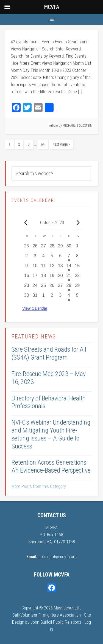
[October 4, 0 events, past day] (44, 258)
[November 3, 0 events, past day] (60, 297)
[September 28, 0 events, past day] (52, 248)
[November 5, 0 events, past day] (77, 297)
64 (43, 144)
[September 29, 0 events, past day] (60, 248)
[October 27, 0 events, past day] (60, 287)
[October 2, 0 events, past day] (27, 258)
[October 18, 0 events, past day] (44, 277)
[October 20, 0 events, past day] (60, 277)
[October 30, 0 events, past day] (27, 297)
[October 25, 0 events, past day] (44, 287)
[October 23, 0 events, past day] (27, 287)
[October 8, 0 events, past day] (77, 258)
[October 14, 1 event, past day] (69, 267)
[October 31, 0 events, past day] (35, 297)
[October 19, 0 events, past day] (52, 277)
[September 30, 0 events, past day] (69, 248)
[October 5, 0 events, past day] (52, 258)
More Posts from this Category (39, 486)
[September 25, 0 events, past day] (27, 248)
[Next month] (78, 222)
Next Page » (61, 144)
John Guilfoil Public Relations (56, 622)
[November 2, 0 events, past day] (52, 297)
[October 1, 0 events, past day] (77, 248)
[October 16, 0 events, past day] (27, 277)
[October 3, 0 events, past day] (35, 258)
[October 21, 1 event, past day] (69, 277)
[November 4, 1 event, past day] (69, 297)
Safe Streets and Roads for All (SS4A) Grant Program (49, 353)
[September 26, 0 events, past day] (35, 248)
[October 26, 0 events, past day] (52, 287)
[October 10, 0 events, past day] (35, 267)
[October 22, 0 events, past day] (77, 277)
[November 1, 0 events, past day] (44, 297)
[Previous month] (26, 222)
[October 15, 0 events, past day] (77, 267)
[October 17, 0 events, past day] (35, 277)
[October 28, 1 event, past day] (69, 287)
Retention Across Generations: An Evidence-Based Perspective (51, 466)
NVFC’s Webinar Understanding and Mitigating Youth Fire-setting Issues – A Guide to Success (51, 434)
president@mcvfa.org (58, 557)
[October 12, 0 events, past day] (52, 267)
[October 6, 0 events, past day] (60, 258)
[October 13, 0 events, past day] (60, 267)
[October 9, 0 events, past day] (27, 267)
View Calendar (35, 308)
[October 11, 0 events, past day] (44, 267)
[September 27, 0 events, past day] (44, 248)
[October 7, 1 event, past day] (69, 258)
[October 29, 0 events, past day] (77, 287)
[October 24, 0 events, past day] (35, 287)
